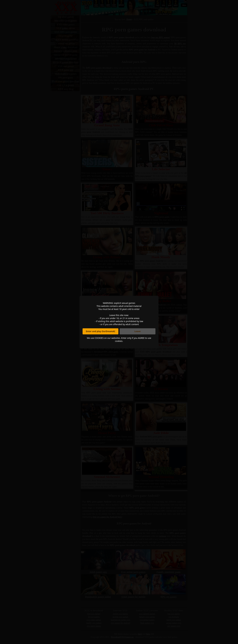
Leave (138, 331)
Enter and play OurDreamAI (100, 331)
